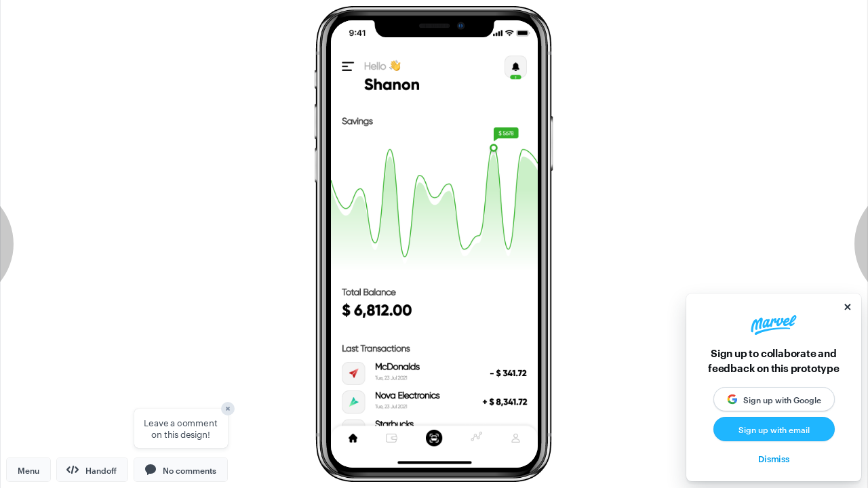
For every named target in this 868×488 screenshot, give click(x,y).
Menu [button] (28, 470)
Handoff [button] (92, 470)
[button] (181, 470)
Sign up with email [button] (774, 429)
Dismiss (774, 458)
